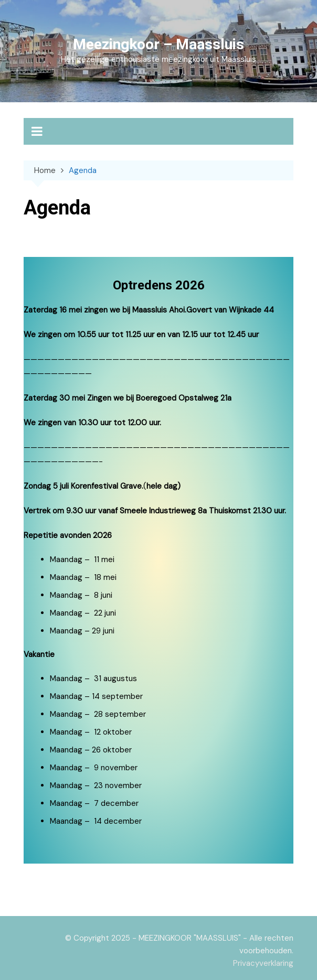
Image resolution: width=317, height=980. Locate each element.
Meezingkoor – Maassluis (158, 44)
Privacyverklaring (263, 963)
